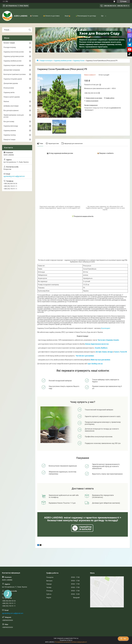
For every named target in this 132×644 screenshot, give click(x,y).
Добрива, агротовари (11, 106)
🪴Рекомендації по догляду (86, 16)
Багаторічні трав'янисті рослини (15, 74)
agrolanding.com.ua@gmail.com (14, 176)
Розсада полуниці (10, 47)
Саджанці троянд (10, 135)
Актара (110, 352)
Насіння (6, 101)
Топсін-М (123, 352)
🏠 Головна (34, 16)
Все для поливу (9, 122)
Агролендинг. (106, 328)
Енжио (105, 352)
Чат (123, 639)
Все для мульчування (11, 110)
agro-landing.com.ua (95, 364)
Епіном (88, 344)
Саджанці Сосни (79, 61)
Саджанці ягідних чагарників (14, 65)
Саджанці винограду (11, 126)
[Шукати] (30, 30)
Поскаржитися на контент (62, 642)
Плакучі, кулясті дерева (12, 97)
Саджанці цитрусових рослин (14, 56)
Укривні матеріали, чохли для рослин (14, 116)
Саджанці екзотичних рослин (14, 52)
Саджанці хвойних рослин (63, 61)
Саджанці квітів (9, 92)
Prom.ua (76, 638)
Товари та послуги (46, 61)
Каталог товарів (9, 43)
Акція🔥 (68, 16)
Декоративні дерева (11, 83)
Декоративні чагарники (12, 70)
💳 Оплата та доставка (51, 16)
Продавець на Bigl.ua (66, 640)
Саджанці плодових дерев (13, 79)
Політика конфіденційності (79, 642)
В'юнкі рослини (9, 88)
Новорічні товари (9, 140)
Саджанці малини (10, 131)
